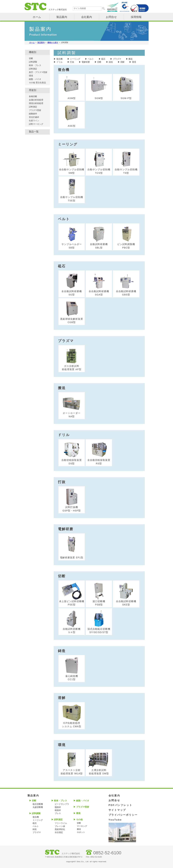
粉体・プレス (35, 65)
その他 (79, 820)
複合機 (59, 59)
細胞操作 (33, 114)
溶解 (122, 62)
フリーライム (61, 823)
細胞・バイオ (35, 79)
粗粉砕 (58, 810)
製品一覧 (34, 132)
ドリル (59, 62)
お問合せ (111, 17)
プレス (58, 813)
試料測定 (33, 69)
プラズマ (117, 59)
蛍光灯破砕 (34, 117)
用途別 (33, 90)
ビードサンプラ (62, 804)
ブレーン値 (60, 826)
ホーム (37, 17)
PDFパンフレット (120, 805)
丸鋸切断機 (38, 807)
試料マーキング (36, 124)
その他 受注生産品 (37, 83)
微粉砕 (58, 807)
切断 (99, 62)
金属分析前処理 (36, 100)
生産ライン (34, 121)
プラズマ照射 (35, 110)
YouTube (115, 820)
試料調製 (33, 62)
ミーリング (75, 59)
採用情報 (136, 17)
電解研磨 (86, 62)
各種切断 (33, 96)
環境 (134, 62)
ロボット (81, 832)
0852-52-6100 (107, 853)
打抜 (72, 62)
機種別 (33, 52)
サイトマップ (117, 810)
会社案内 (87, 17)
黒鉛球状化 (60, 829)
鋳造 (111, 62)
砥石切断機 (38, 804)
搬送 (131, 59)
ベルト (91, 59)
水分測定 (59, 832)
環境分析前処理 (36, 103)
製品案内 (62, 17)
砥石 (103, 59)
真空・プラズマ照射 (38, 72)
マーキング (82, 826)
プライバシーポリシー (123, 815)
